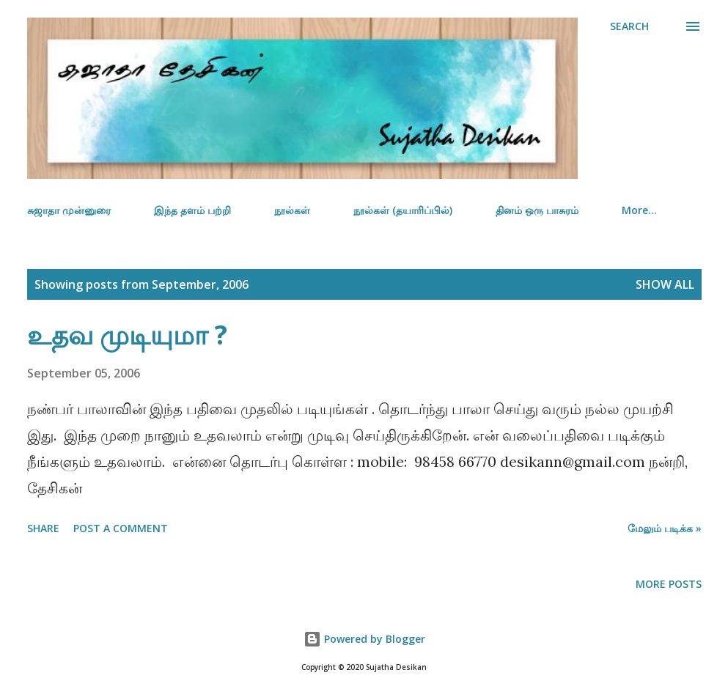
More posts (669, 584)
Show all (665, 284)
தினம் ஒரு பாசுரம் (537, 210)
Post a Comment (121, 528)
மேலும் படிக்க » (665, 528)
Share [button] (43, 528)
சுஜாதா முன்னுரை (69, 210)
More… (639, 210)
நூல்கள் (292, 210)
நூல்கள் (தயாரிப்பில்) (403, 210)
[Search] (629, 26)
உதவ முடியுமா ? (127, 335)
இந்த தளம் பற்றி (192, 210)
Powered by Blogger (364, 639)
